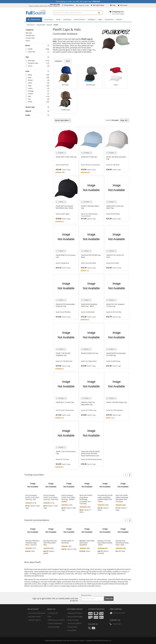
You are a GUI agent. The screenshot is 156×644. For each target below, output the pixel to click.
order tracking (73, 620)
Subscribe (109, 598)
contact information (55, 623)
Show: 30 (124, 120)
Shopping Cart (118, 12)
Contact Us (115, 620)
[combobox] (74, 13)
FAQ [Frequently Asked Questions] (50, 616)
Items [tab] (68, 61)
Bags (100, 19)
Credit (82, 5)
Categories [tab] (58, 61)
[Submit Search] (99, 13)
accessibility (72, 630)
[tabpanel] (91, 89)
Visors (28, 41)
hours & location (56, 620)
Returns (68, 5)
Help (113, 5)
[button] (126, 475)
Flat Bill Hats (30, 35)
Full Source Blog (54, 627)
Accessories (109, 19)
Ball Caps (29, 33)
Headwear (91, 19)
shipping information (75, 613)
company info (53, 613)
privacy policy (72, 627)
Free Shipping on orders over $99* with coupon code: (78, 1)
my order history (35, 616)
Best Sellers (62, 120)
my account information (37, 613)
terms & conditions (75, 623)
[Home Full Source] (31, 25)
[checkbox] (38, 49)
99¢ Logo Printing (97, 5)
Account (123, 5)
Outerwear (67, 19)
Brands (119, 19)
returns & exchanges (75, 616)
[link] (66, 164)
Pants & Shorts (79, 19)
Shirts (58, 19)
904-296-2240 (55, 4)
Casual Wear (49, 19)
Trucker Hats (30, 38)
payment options (35, 620)
